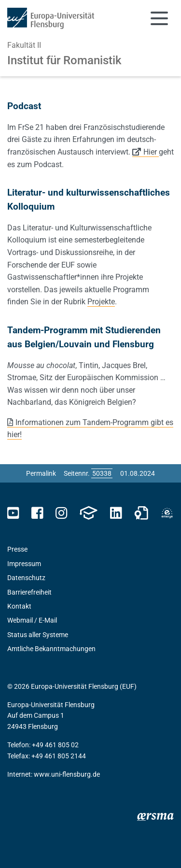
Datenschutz (26, 578)
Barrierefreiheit (29, 592)
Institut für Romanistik (64, 60)
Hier (151, 152)
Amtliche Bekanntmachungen (51, 649)
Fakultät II (24, 45)
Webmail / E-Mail (32, 620)
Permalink (41, 473)
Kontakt (19, 606)
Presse (17, 549)
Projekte (101, 302)
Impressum (24, 564)
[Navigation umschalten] (159, 18)
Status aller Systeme (38, 635)
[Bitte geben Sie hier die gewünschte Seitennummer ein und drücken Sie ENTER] (102, 473)
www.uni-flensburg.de (67, 774)
